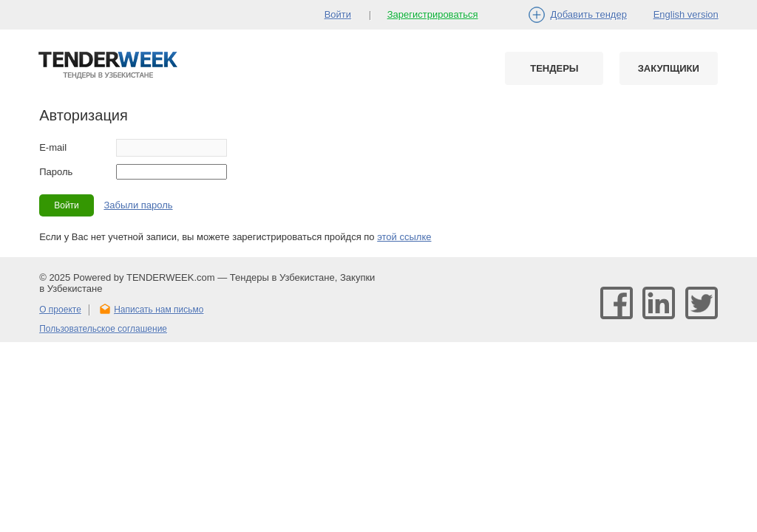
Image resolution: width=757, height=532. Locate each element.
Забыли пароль (138, 205)
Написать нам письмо (159, 310)
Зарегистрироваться (433, 14)
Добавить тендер (589, 14)
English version (686, 14)
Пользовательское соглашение (103, 329)
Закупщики (669, 68)
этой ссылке (404, 237)
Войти (338, 14)
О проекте (60, 310)
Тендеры (554, 68)
